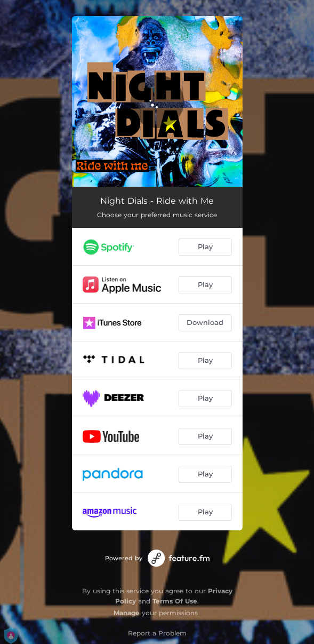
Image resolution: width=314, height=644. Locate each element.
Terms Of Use (175, 601)
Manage (127, 613)
